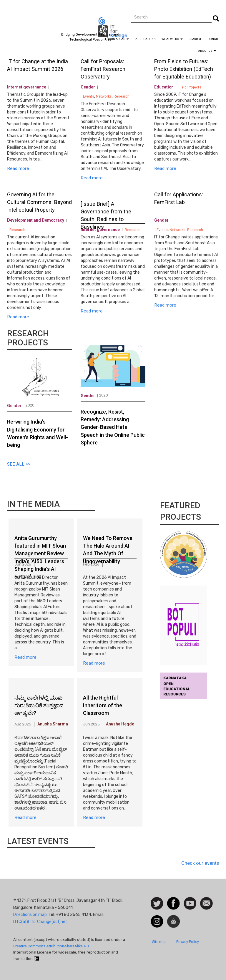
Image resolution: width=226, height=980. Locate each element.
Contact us (206, 903)
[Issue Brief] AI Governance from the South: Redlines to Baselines (106, 212)
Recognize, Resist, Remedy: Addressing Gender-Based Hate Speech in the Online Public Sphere (113, 427)
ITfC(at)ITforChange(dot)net (40, 922)
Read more (18, 168)
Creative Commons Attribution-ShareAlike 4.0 (51, 946)
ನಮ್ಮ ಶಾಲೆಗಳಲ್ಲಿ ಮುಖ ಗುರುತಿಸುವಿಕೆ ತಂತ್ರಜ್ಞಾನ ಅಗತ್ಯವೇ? (39, 705)
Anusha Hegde (120, 724)
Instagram (157, 918)
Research (17, 230)
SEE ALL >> (19, 464)
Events (89, 96)
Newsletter (173, 918)
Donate (213, 39)
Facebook (173, 900)
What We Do (172, 39)
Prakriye (195, 39)
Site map (159, 942)
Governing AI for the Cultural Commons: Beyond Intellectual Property (39, 202)
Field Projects (190, 87)
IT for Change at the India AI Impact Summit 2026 (38, 65)
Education (164, 87)
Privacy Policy (188, 942)
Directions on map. (30, 914)
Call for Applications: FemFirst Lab (179, 198)
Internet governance (27, 87)
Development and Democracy (36, 220)
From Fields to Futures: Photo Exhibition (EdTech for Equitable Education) (184, 69)
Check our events (200, 863)
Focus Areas (117, 39)
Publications (145, 39)
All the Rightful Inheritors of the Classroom (103, 705)
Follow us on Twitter (157, 904)
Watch (190, 900)
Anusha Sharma (53, 724)
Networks (104, 96)
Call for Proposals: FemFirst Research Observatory (103, 69)
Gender (88, 87)
